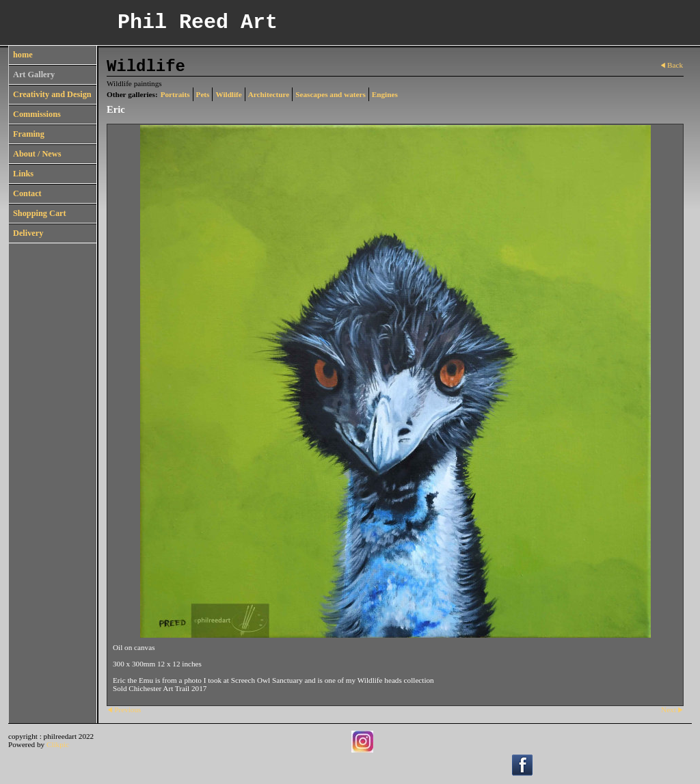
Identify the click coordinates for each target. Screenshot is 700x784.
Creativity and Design (52, 94)
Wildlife (228, 94)
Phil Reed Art (198, 23)
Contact (27, 193)
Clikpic (58, 744)
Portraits (175, 94)
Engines (385, 94)
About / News (37, 154)
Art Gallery (34, 75)
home (23, 55)
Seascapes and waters (331, 94)
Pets (203, 94)
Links (23, 174)
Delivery (28, 233)
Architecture (269, 94)
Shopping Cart (40, 213)
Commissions (37, 114)
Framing (29, 134)
